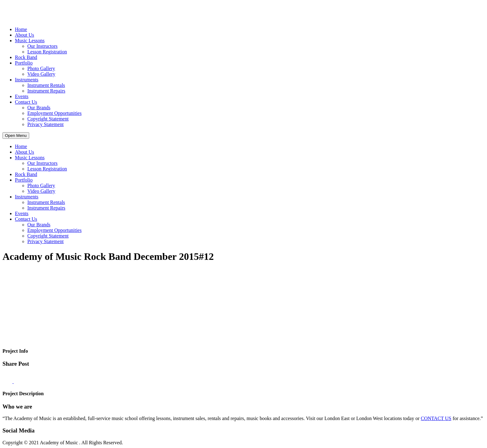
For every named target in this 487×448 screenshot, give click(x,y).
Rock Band (26, 57)
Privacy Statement (46, 124)
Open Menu (16, 136)
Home (21, 29)
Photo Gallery (41, 68)
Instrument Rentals (46, 85)
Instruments (27, 80)
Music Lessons (30, 41)
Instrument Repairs (46, 91)
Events (22, 96)
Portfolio (24, 63)
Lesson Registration (47, 52)
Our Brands (39, 108)
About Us (25, 35)
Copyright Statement (48, 119)
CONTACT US (436, 418)
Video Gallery (41, 74)
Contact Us (26, 102)
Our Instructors (42, 46)
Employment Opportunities (55, 113)
